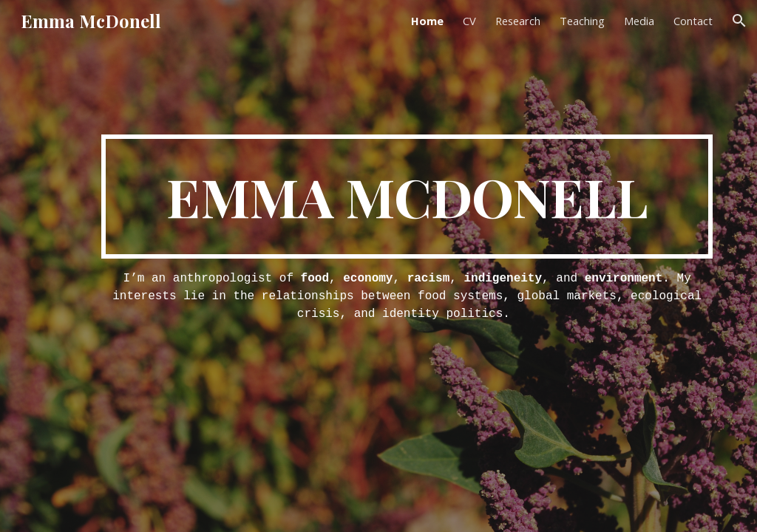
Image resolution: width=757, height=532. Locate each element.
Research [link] (518, 21)
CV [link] (469, 21)
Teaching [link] (582, 21)
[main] (407, 197)
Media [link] (639, 21)
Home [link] (427, 21)
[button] (739, 21)
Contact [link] (693, 21)
